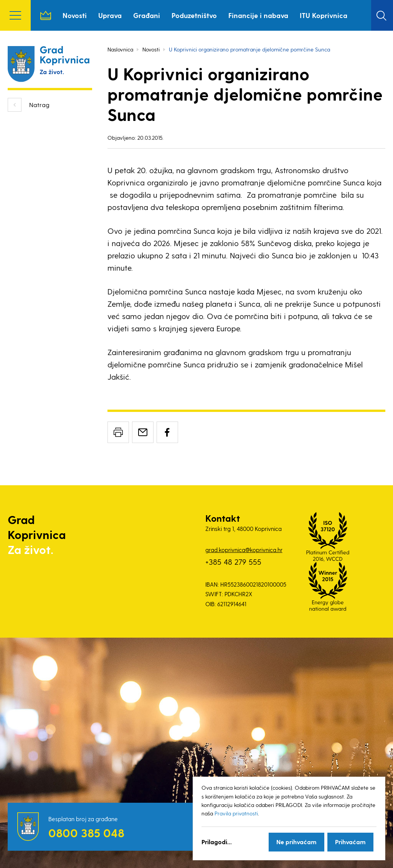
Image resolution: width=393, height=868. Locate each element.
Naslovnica (46, 15)
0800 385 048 (86, 833)
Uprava (110, 15)
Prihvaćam (350, 842)
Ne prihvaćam (296, 842)
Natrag (39, 105)
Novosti (75, 15)
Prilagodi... (217, 842)
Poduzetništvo (194, 15)
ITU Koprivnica (324, 15)
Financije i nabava (258, 15)
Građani (147, 15)
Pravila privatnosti (236, 813)
